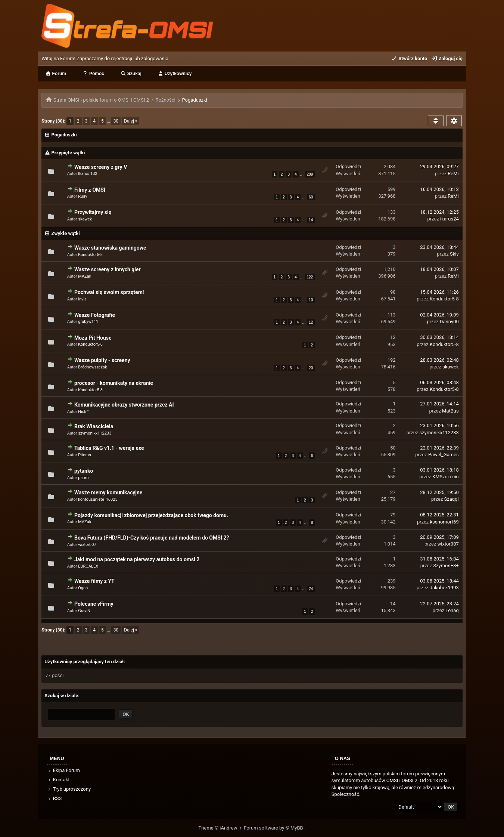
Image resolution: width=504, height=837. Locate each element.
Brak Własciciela (94, 426)
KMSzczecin (446, 477)
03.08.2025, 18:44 (439, 581)
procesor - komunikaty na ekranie (114, 383)
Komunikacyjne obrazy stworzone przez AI (124, 405)
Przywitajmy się (93, 212)
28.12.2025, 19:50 (439, 492)
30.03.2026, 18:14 (439, 337)
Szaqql (452, 499)
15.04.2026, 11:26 (439, 292)
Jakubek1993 (444, 588)
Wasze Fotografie (95, 315)
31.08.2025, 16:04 (439, 559)
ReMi (453, 174)
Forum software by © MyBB (274, 828)
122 (310, 277)
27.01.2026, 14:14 (439, 404)
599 (392, 189)
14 (311, 220)
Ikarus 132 (88, 174)
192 (392, 360)
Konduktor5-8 (90, 255)
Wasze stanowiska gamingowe (110, 248)
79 (393, 515)
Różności (166, 100)
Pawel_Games (444, 455)
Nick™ (83, 412)
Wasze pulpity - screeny (102, 360)
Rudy (83, 196)
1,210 (390, 269)
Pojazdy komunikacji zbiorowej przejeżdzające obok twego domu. (151, 515)
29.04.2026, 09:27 (439, 166)
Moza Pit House (93, 338)
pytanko (84, 471)
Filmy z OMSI (90, 190)
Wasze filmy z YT (94, 581)
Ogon (83, 588)
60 (311, 197)
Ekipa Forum (64, 770)
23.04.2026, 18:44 (439, 247)
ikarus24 (449, 219)
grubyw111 (88, 322)
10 (311, 300)
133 (392, 212)
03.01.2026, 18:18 (439, 470)
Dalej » (130, 121)
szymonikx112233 (95, 433)
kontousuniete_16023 (98, 499)
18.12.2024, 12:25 (439, 212)
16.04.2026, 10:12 (439, 189)
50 (393, 448)
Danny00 (449, 322)
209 (310, 174)
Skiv (454, 254)
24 (311, 589)
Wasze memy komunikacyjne (108, 492)
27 (393, 492)
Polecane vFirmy (94, 604)
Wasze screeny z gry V (101, 167)
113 (392, 315)
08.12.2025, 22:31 (439, 515)
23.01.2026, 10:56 (439, 425)
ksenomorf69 (444, 522)
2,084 (390, 166)
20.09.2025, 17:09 (439, 537)
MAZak (85, 276)
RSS (55, 798)
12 (311, 322)
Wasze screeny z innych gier (108, 269)
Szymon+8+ (446, 566)
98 (393, 292)
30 (116, 121)
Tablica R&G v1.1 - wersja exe (109, 448)
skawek (85, 219)
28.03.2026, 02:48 (439, 360)
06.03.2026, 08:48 (439, 382)
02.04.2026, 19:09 (439, 315)
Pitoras (85, 455)
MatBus (450, 411)
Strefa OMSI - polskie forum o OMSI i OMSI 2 (101, 100)
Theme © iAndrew (221, 828)
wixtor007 (87, 545)
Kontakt (58, 780)
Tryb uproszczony (69, 789)
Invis (82, 299)
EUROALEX (88, 566)
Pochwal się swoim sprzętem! (109, 292)
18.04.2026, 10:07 (439, 269)
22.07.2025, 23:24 (439, 604)
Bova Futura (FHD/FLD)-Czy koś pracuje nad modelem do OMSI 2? (152, 538)
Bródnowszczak (92, 367)
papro (83, 478)
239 (392, 581)
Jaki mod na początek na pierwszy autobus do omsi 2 (137, 559)
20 (311, 368)
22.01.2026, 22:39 (439, 448)
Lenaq (452, 610)
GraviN (84, 611)
